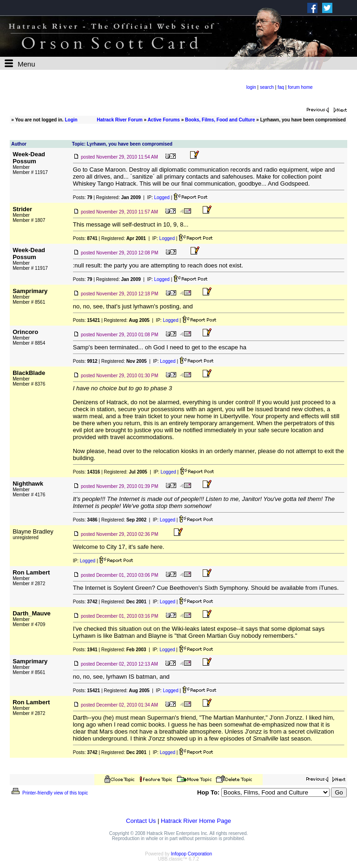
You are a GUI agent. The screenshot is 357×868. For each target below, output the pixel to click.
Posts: (83, 197)
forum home (300, 87)
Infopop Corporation (192, 854)
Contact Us (141, 821)
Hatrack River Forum (119, 120)
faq (281, 87)
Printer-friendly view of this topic (49, 793)
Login (71, 120)
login (251, 87)
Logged (162, 197)
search (267, 87)
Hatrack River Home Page (196, 821)
